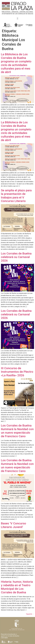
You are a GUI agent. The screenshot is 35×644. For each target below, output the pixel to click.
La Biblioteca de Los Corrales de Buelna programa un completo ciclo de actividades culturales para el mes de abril (16, 63)
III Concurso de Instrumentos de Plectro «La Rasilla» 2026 (17, 372)
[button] (17, 18)
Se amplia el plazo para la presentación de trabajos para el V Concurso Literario (16, 196)
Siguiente (30, 614)
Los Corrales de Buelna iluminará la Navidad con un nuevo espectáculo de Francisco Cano (17, 431)
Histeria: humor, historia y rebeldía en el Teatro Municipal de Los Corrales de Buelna (17, 587)
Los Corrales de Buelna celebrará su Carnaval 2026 (16, 257)
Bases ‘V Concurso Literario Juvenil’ (13, 525)
